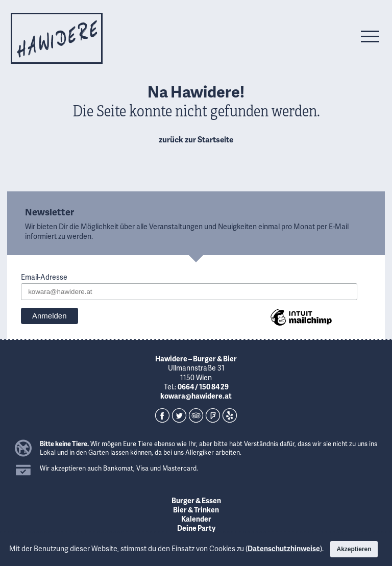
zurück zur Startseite (196, 139)
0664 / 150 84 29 (203, 387)
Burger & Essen (196, 500)
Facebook (162, 415)
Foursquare (213, 415)
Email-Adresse (44, 277)
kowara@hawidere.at (196, 396)
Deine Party (196, 528)
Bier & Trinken (196, 510)
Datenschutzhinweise (284, 548)
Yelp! (230, 415)
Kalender (196, 519)
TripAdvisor (196, 415)
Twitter (179, 415)
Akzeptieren (354, 549)
